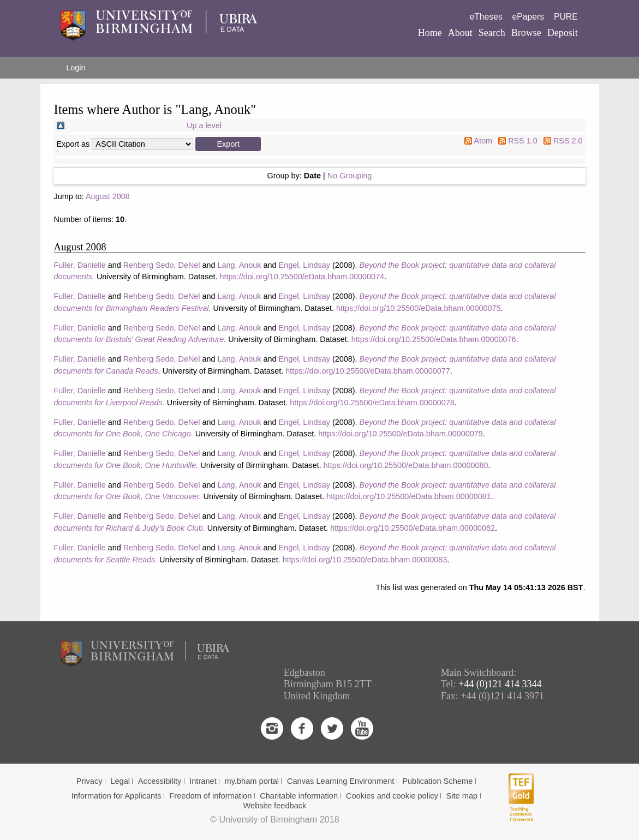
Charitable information (299, 796)
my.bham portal (252, 781)
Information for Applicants (117, 796)
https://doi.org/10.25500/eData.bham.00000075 (419, 308)
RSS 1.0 (523, 141)
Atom (483, 141)
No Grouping (350, 176)
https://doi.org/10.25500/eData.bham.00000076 (434, 339)
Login (76, 68)
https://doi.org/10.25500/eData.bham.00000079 (401, 434)
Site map (462, 796)
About (460, 33)
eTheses (486, 17)
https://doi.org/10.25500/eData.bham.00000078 (372, 403)
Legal (120, 781)
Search (492, 33)
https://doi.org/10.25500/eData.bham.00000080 (406, 465)
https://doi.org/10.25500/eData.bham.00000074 (302, 277)
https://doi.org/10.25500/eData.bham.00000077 (368, 371)
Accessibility (160, 781)
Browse (526, 33)
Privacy (89, 781)
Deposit (563, 33)
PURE (566, 17)
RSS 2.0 (568, 141)
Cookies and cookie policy (392, 796)
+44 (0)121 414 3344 (500, 684)
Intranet (203, 781)
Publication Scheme (437, 781)
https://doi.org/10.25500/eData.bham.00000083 (365, 560)
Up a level (204, 125)
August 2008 (108, 196)
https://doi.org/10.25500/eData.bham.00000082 (413, 528)
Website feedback (275, 806)
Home (430, 33)
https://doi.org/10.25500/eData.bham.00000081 (409, 496)
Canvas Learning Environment (341, 781)
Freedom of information (210, 796)
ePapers (528, 17)
